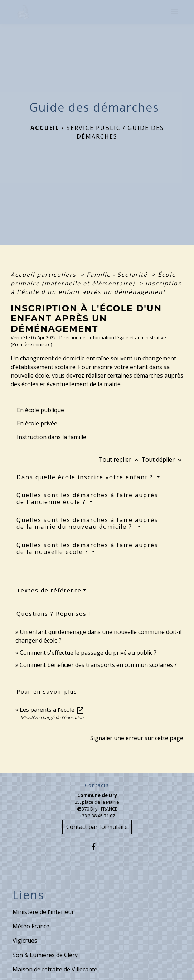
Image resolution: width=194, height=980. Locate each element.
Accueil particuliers (45, 275)
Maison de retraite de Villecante (55, 969)
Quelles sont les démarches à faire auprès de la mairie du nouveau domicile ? (87, 523)
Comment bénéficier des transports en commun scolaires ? (98, 665)
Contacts (97, 785)
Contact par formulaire (97, 827)
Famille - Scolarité (118, 275)
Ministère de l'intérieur (43, 912)
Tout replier (120, 459)
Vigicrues (25, 941)
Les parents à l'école (52, 710)
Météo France (31, 926)
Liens (28, 895)
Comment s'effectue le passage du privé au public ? (88, 653)
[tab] (97, 410)
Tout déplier (162, 459)
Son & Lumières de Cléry (45, 955)
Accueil (45, 128)
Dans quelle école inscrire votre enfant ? (86, 477)
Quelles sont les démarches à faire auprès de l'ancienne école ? (87, 498)
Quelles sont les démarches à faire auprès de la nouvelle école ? (87, 548)
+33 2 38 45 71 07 (97, 816)
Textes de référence (49, 590)
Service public (94, 128)
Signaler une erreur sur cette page (137, 738)
